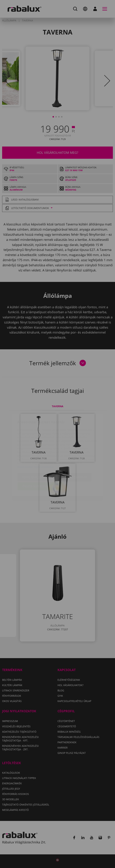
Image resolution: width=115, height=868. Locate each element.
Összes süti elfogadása (41, 465)
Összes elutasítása (72, 456)
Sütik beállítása (35, 456)
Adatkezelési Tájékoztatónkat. (36, 446)
